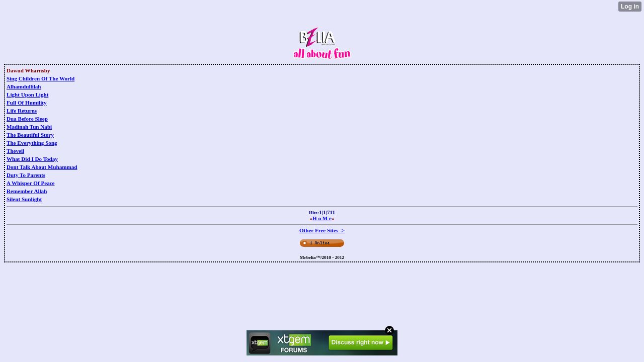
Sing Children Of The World (41, 78)
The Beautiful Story (30, 135)
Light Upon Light (27, 95)
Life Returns (22, 111)
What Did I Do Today (32, 159)
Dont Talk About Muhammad (42, 167)
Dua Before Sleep (27, 119)
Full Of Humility (27, 103)
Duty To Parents (26, 175)
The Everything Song (32, 143)
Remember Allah (27, 191)
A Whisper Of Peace (31, 183)
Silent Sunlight (24, 199)
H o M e (322, 218)
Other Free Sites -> (322, 230)
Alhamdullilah (24, 86)
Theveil (15, 151)
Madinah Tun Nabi (29, 127)
